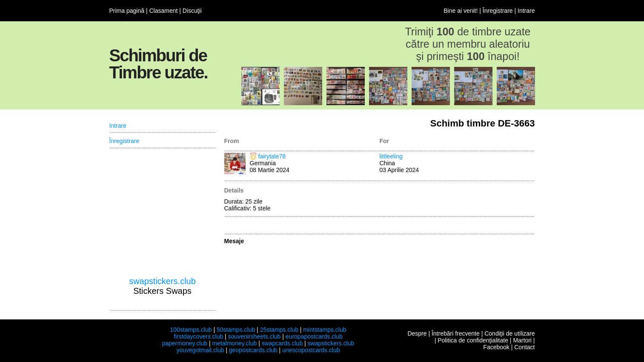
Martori (522, 340)
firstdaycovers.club (198, 336)
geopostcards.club (253, 350)
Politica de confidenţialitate (473, 340)
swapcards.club (282, 343)
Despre (417, 333)
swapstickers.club (162, 281)
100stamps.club (191, 330)
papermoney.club (185, 343)
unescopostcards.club (311, 350)
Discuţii (192, 11)
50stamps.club (236, 330)
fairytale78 (272, 156)
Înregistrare (498, 11)
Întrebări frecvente (456, 333)
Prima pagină (127, 11)
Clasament (163, 11)
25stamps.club (279, 330)
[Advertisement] (163, 213)
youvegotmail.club (200, 350)
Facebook (496, 347)
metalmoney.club (234, 343)
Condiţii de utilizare (509, 333)
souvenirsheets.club (255, 336)
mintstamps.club (325, 330)
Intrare (526, 11)
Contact (524, 347)
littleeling (391, 156)
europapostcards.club (314, 336)
